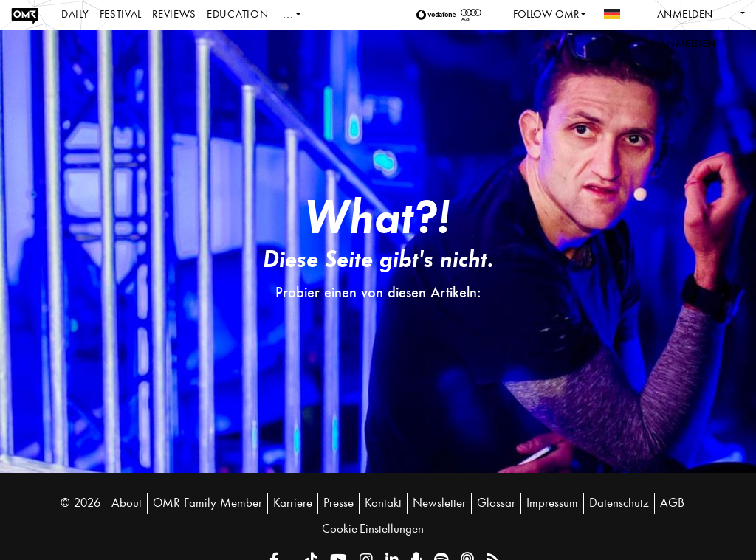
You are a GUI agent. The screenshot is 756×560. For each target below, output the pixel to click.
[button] (439, 15)
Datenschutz (619, 503)
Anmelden (685, 14)
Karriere (293, 503)
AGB (672, 503)
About (127, 503)
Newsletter (439, 503)
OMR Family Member (207, 503)
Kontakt (383, 503)
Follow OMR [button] (546, 14)
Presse (339, 503)
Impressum (552, 503)
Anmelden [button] (688, 44)
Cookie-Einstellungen (373, 529)
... (288, 14)
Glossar (496, 503)
